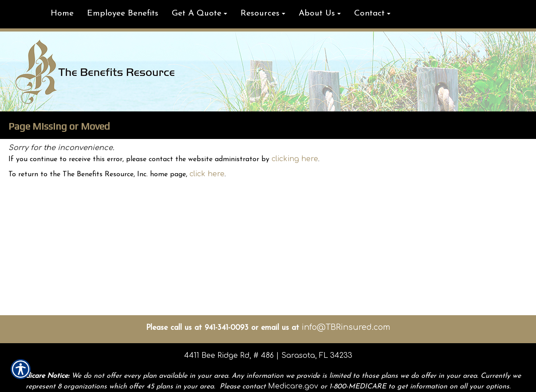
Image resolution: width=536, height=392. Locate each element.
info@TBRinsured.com (346, 327)
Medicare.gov (293, 386)
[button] (199, 14)
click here (207, 174)
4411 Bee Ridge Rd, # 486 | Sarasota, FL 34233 (268, 356)
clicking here (295, 159)
